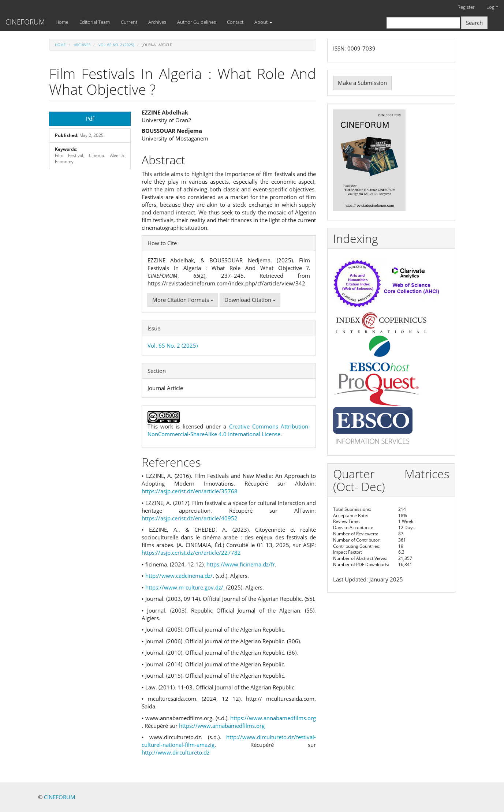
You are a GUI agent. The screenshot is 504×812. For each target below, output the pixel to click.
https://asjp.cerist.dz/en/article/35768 (190, 491)
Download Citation (250, 300)
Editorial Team (95, 22)
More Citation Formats (183, 300)
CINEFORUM (25, 22)
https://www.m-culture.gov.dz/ (184, 587)
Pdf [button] (90, 119)
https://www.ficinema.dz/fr (241, 564)
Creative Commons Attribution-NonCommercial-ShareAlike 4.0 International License (229, 430)
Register (466, 7)
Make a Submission (362, 83)
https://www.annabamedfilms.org (273, 718)
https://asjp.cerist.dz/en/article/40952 (190, 518)
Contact (235, 22)
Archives (157, 22)
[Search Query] (423, 23)
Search (474, 23)
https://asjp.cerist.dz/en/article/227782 (191, 553)
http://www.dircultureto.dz (176, 752)
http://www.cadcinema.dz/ (179, 576)
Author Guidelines (197, 22)
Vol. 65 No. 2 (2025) (116, 45)
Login (492, 7)
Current (129, 22)
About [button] (263, 22)
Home (62, 22)
